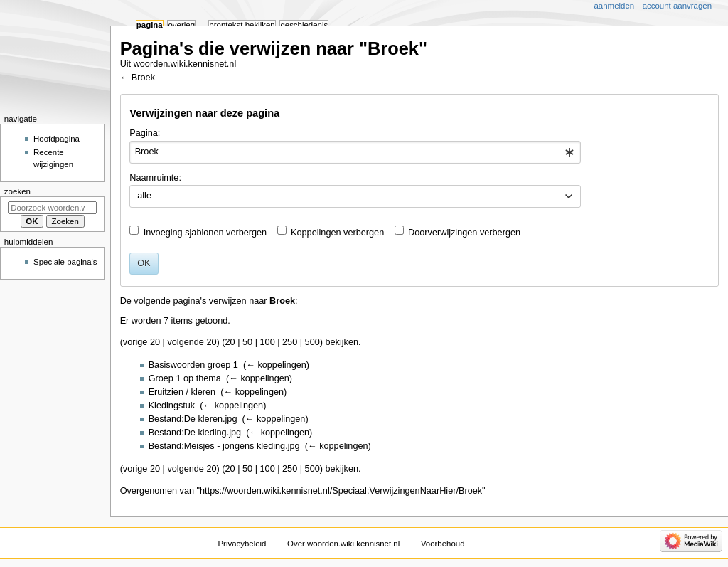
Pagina (150, 25)
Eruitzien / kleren (182, 392)
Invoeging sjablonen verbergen (205, 233)
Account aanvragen (677, 6)
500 (312, 342)
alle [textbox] (144, 196)
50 (247, 342)
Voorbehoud (443, 544)
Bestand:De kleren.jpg (193, 419)
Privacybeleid (242, 544)
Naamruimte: (155, 178)
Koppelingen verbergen (337, 233)
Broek (143, 78)
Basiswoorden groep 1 (193, 365)
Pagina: (145, 133)
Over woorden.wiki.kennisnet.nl (343, 544)
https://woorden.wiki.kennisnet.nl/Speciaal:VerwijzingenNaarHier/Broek (341, 491)
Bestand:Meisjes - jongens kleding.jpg (224, 446)
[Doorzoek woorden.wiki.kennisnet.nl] (52, 208)
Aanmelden (615, 6)
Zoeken (17, 191)
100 (268, 342)
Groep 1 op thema (185, 378)
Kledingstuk (172, 406)
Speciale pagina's (65, 262)
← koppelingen (276, 365)
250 (290, 342)
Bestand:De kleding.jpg (195, 433)
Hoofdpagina (57, 139)
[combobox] (355, 152)
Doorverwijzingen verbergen (464, 233)
